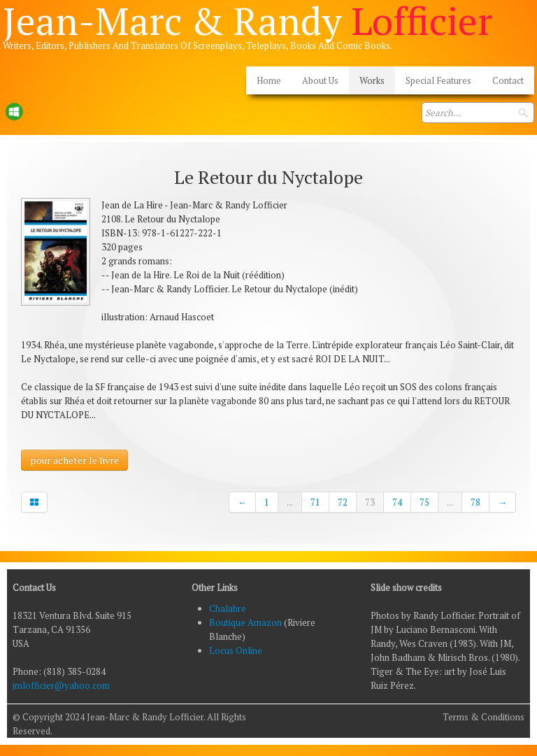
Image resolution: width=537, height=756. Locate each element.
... (290, 502)
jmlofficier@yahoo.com (61, 685)
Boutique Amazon (246, 622)
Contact (508, 80)
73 (370, 502)
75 (424, 502)
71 (315, 502)
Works (372, 80)
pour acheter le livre (74, 460)
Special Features (438, 80)
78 (475, 502)
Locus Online (236, 650)
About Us (320, 80)
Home (269, 80)
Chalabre (228, 608)
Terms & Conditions (484, 717)
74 (397, 502)
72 (343, 502)
